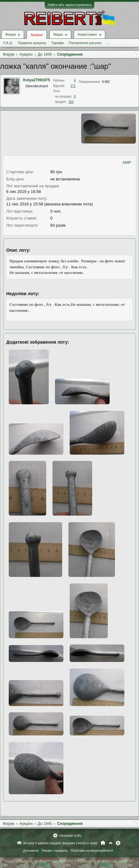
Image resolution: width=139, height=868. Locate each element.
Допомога (30, 850)
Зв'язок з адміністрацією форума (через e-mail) (60, 843)
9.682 (106, 82)
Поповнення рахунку (85, 43)
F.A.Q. (8, 43)
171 (73, 86)
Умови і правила (55, 850)
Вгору (111, 843)
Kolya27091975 (37, 80)
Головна (103, 843)
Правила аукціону (32, 43)
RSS (118, 843)
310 (71, 102)
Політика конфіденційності (92, 850)
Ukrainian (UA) (70, 835)
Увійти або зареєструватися (70, 5)
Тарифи (57, 43)
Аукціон (37, 35)
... (108, 43)
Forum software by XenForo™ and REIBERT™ (69, 861)
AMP (127, 162)
